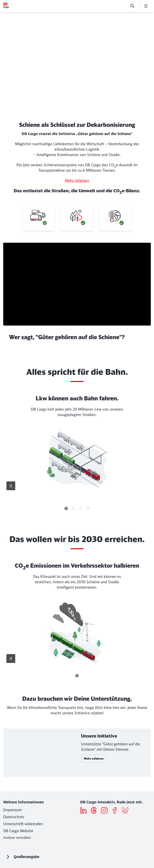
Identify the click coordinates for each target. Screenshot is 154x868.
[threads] (95, 811)
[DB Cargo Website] (18, 831)
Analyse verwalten (17, 838)
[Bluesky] (127, 811)
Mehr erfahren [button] (94, 759)
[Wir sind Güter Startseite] (6, 5)
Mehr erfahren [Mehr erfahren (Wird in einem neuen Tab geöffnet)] (77, 181)
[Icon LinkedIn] (85, 811)
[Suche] (132, 6)
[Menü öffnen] (146, 6)
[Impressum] (13, 810)
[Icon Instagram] (106, 811)
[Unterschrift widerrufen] (23, 824)
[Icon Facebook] (116, 811)
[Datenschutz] (14, 817)
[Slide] (66, 508)
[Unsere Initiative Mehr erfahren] (77, 753)
